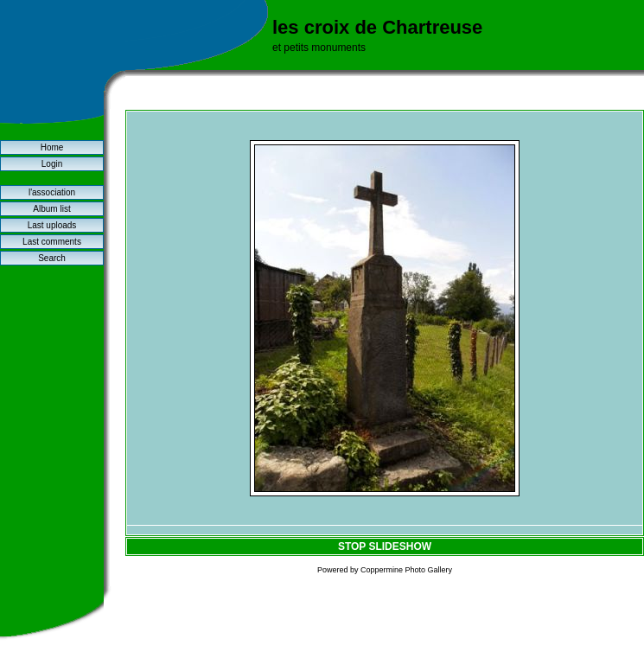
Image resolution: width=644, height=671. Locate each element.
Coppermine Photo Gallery (406, 570)
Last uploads (52, 225)
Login (52, 164)
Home (52, 147)
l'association (52, 192)
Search (52, 258)
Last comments (52, 242)
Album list (51, 209)
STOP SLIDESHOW (385, 546)
